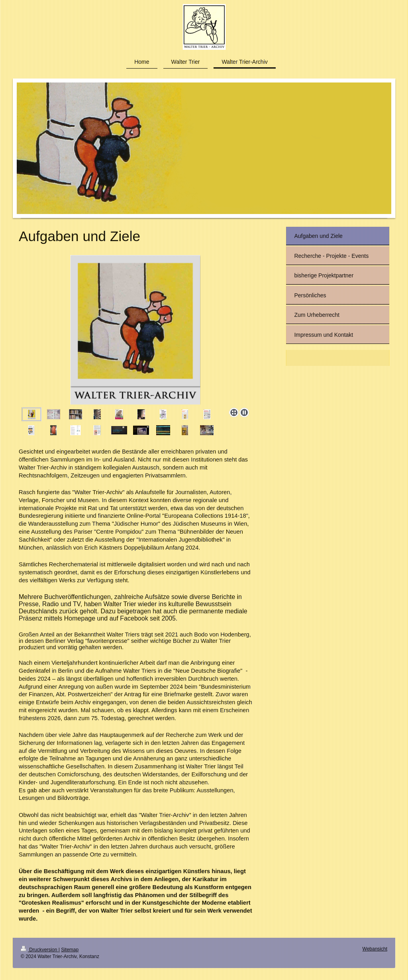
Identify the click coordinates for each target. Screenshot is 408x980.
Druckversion (40, 950)
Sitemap (70, 950)
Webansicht (375, 949)
